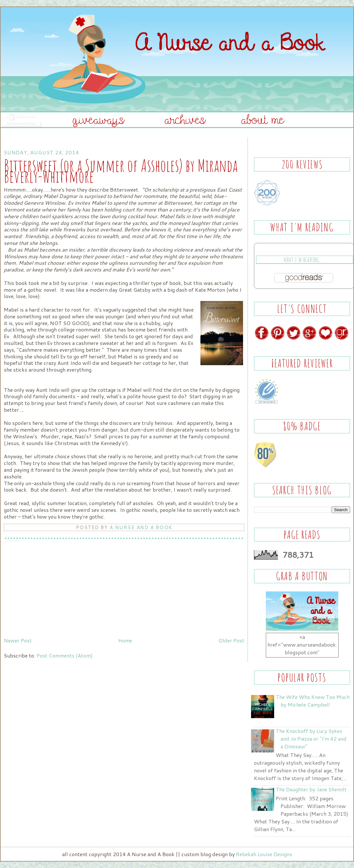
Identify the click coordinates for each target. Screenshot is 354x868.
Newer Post (18, 640)
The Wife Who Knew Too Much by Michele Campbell (313, 701)
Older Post (231, 640)
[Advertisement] (52, 590)
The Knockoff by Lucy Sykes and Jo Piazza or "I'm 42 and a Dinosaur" (311, 739)
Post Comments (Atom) (65, 655)
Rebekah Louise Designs (264, 854)
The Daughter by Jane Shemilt (311, 789)
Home (125, 640)
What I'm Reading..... (304, 260)
